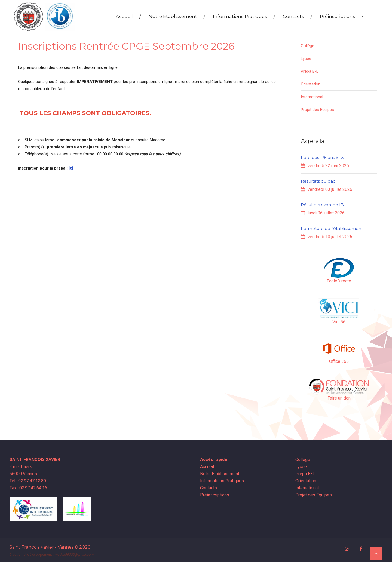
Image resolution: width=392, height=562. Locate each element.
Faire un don (339, 398)
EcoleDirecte (339, 281)
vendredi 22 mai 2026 (325, 166)
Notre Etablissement (177, 16)
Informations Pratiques (244, 16)
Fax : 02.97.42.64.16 (28, 488)
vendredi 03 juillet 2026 (327, 189)
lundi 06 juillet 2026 (323, 213)
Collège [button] (307, 46)
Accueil (128, 16)
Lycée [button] (306, 59)
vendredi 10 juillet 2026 (327, 237)
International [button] (312, 97)
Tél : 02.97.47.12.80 (28, 481)
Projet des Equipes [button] (317, 110)
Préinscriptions (342, 16)
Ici (71, 168)
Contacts (298, 16)
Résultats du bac (318, 181)
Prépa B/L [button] (310, 71)
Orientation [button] (311, 84)
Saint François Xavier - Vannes (42, 546)
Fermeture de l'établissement (332, 228)
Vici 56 (339, 322)
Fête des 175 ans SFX (322, 157)
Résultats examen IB (322, 205)
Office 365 (339, 361)
